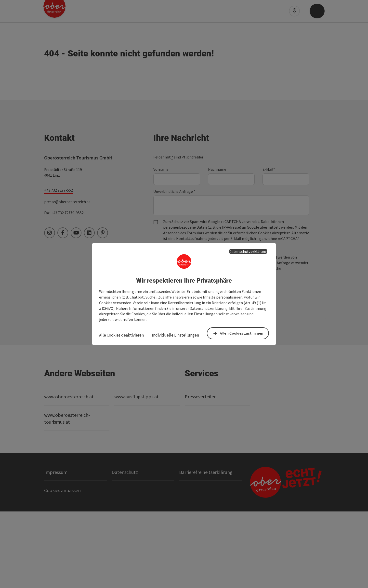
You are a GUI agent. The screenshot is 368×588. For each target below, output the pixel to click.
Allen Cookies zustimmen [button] (242, 333)
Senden (173, 366)
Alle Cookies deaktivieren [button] (121, 335)
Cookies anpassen (62, 567)
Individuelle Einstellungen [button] (175, 335)
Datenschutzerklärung (248, 251)
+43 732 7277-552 (59, 267)
